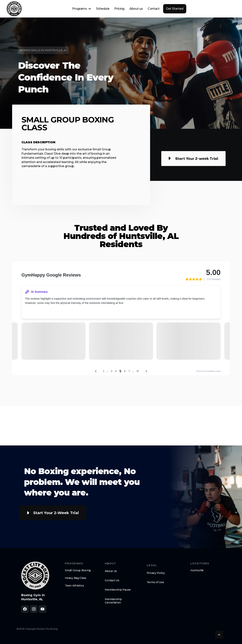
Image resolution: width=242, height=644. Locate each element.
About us (136, 9)
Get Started (175, 9)
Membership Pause (118, 590)
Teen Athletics (74, 586)
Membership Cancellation (113, 601)
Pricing (119, 9)
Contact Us (112, 580)
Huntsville (197, 570)
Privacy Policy (156, 573)
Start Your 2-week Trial (56, 513)
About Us (111, 571)
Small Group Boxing (78, 570)
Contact (154, 9)
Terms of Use (155, 582)
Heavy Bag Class (76, 578)
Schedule (103, 9)
